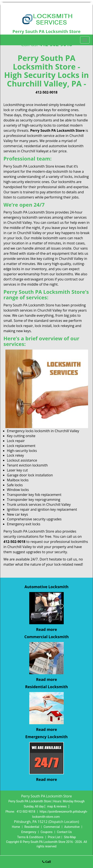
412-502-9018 (46, 92)
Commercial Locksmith (46, 637)
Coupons (46, 832)
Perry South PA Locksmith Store (57, 130)
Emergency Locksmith (47, 737)
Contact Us (64, 832)
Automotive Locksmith (46, 587)
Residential (32, 827)
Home (16, 827)
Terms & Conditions (30, 837)
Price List (54, 837)
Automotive (72, 827)
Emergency (29, 832)
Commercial (52, 827)
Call (47, 862)
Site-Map (70, 837)
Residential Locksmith (47, 687)
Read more (46, 629)
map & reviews (57, 806)
